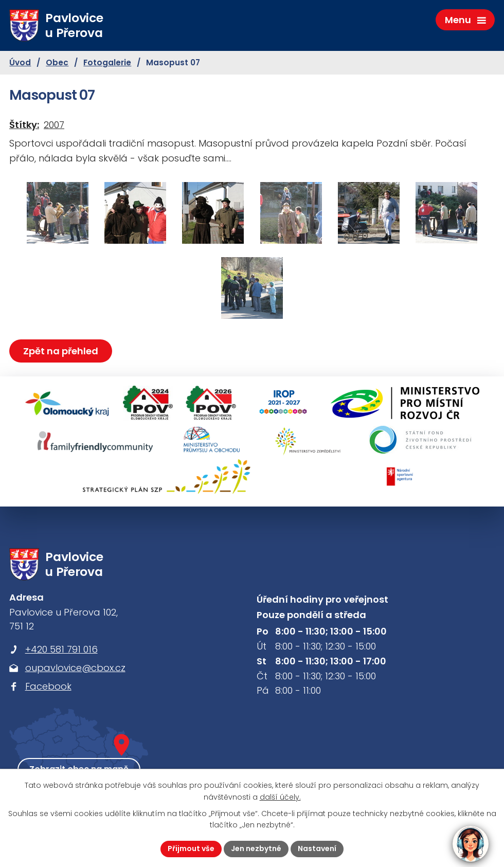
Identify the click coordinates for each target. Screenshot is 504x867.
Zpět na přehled (61, 351)
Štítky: (24, 125)
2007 (54, 125)
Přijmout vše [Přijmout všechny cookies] (191, 848)
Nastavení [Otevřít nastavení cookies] (317, 848)
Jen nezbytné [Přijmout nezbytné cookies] (256, 848)
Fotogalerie (107, 62)
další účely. (280, 797)
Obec (57, 62)
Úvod (20, 62)
